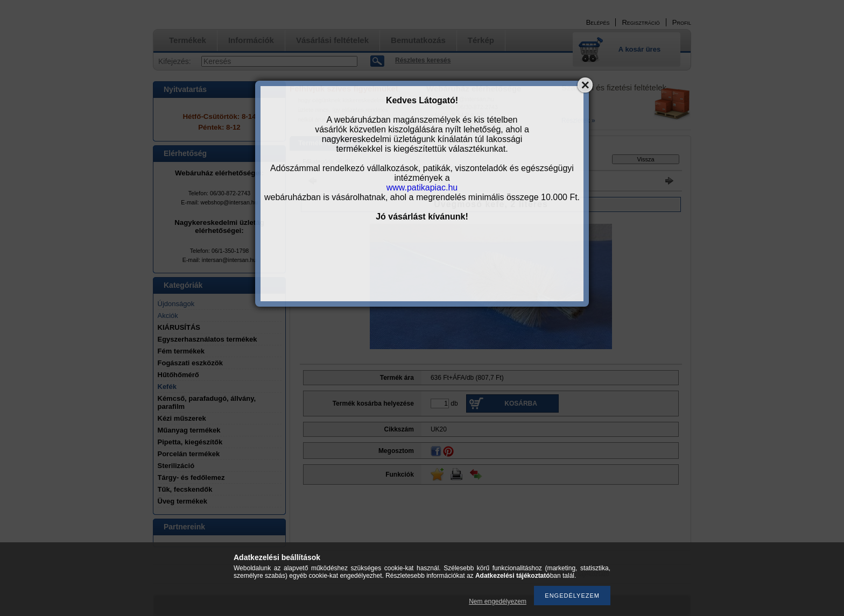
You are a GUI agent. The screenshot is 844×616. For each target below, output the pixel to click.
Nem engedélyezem (498, 601)
